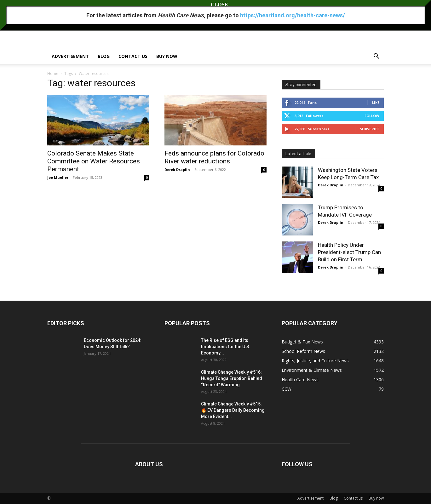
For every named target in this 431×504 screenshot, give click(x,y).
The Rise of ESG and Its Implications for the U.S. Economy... (226, 347)
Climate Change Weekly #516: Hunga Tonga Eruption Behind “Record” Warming (232, 378)
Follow (372, 116)
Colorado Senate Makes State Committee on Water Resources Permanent (94, 161)
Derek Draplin (177, 170)
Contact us (133, 56)
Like (376, 102)
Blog (104, 56)
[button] (376, 57)
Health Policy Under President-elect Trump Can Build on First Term (349, 252)
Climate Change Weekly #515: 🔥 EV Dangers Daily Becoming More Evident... (233, 410)
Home (53, 74)
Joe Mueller (58, 177)
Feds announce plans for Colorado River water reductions (214, 157)
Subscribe (370, 129)
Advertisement (70, 56)
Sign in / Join (57, 4)
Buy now (167, 56)
